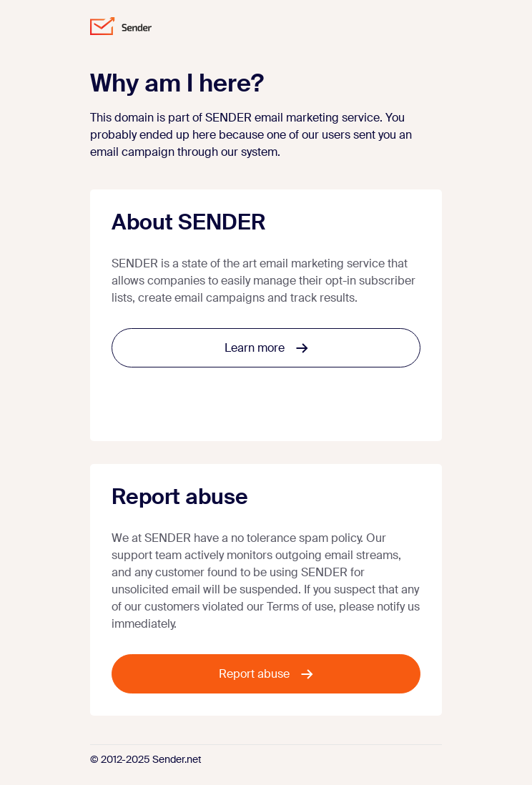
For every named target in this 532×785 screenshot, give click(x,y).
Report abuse (266, 674)
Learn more (266, 348)
